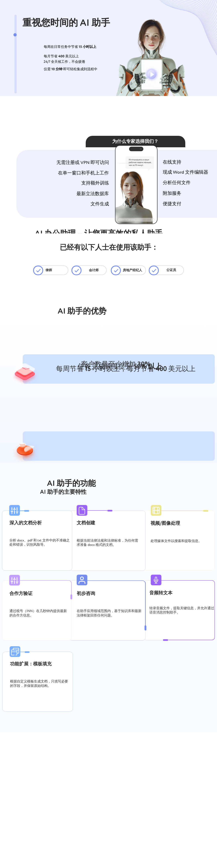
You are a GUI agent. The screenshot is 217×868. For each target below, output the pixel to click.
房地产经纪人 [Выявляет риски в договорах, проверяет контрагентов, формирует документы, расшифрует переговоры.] (132, 270)
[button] (152, 74)
